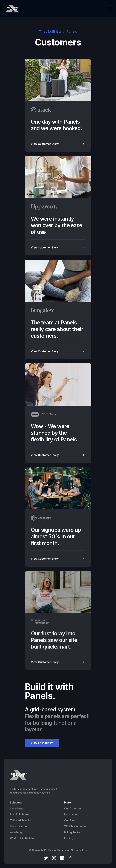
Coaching (16, 808)
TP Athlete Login (75, 826)
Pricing (69, 838)
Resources (71, 814)
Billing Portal (72, 832)
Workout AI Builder (22, 838)
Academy (16, 832)
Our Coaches (73, 808)
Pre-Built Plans (20, 814)
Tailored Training (21, 820)
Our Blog (70, 820)
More (67, 802)
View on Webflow (42, 743)
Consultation (18, 826)
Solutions (16, 802)
